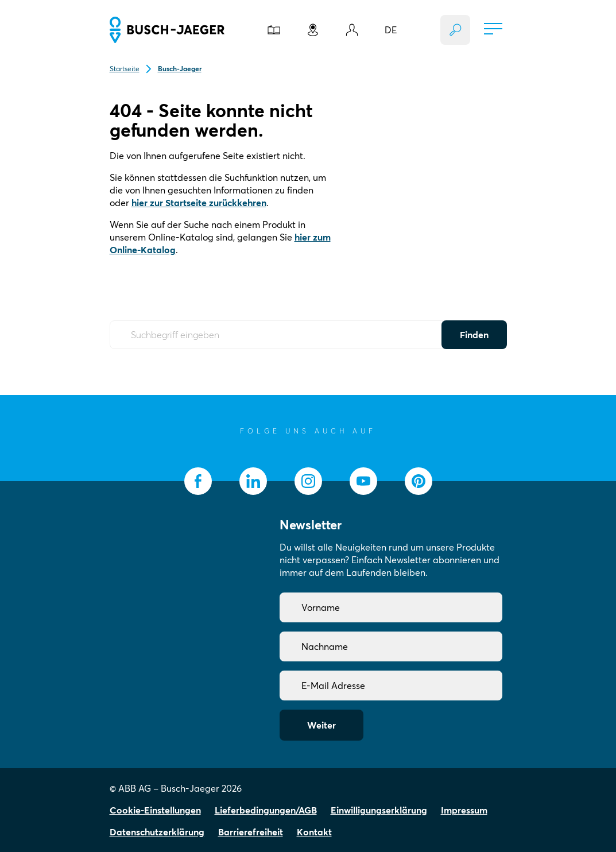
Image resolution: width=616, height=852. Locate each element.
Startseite (125, 69)
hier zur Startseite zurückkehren (199, 203)
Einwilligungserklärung (379, 810)
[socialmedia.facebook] (198, 481)
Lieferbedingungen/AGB (266, 810)
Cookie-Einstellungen (155, 810)
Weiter (321, 725)
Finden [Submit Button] (474, 335)
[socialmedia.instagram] (308, 481)
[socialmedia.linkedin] (253, 481)
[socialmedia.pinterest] (419, 481)
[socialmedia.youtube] (363, 481)
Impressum (464, 810)
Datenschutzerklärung (157, 832)
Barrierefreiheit (251, 832)
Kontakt (314, 832)
